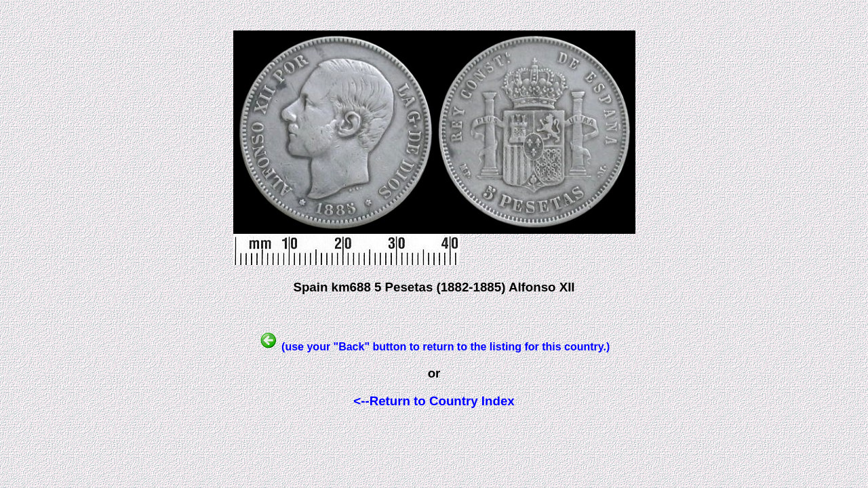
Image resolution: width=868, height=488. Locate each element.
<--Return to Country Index (434, 401)
